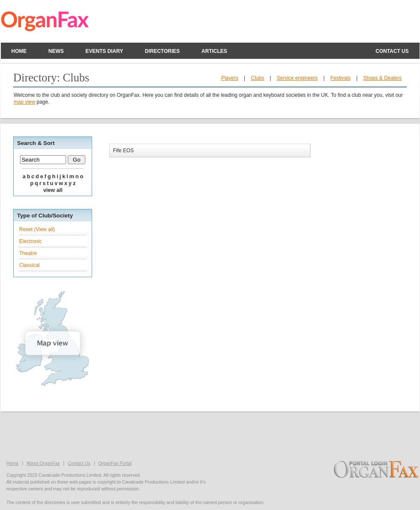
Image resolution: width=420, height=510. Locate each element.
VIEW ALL (53, 190)
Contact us (392, 51)
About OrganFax (43, 463)
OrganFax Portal (115, 463)
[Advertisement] (210, 435)
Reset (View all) (37, 229)
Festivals (340, 78)
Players (230, 78)
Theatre (28, 253)
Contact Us (79, 463)
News (56, 51)
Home (19, 51)
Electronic (30, 241)
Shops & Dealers (382, 78)
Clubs (257, 78)
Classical (29, 265)
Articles (214, 51)
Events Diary (104, 51)
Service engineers (297, 78)
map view (25, 102)
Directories (162, 51)
